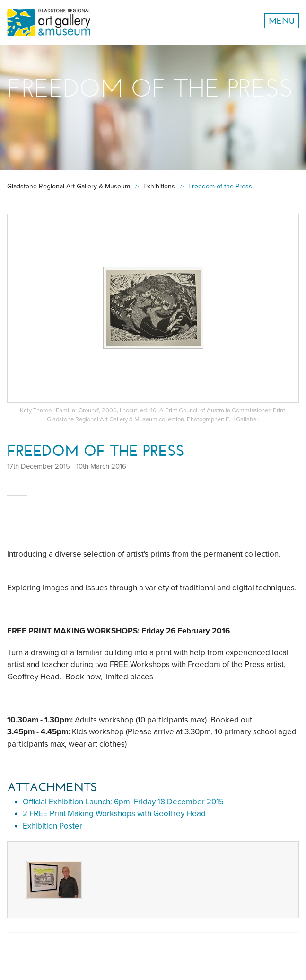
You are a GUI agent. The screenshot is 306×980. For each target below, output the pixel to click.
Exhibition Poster (52, 826)
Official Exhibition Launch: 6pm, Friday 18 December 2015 (123, 802)
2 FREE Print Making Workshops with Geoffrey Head (114, 814)
